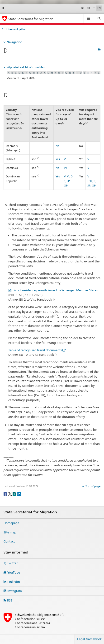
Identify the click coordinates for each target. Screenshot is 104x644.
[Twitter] (10, 493)
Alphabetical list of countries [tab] (26, 67)
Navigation (15, 42)
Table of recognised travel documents (35, 350)
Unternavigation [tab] (15, 29)
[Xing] (15, 493)
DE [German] (83, 8)
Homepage (11, 523)
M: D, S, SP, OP (69, 181)
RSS (10, 600)
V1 (66, 168)
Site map (10, 532)
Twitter (12, 563)
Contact (9, 541)
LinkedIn (14, 582)
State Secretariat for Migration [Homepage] (31, 19)
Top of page (93, 486)
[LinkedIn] (19, 493)
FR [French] (88, 8)
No (57, 146)
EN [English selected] (99, 8)
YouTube (14, 572)
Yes (58, 159)
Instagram (15, 591)
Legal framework (89, 639)
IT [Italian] (94, 8)
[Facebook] (6, 493)
